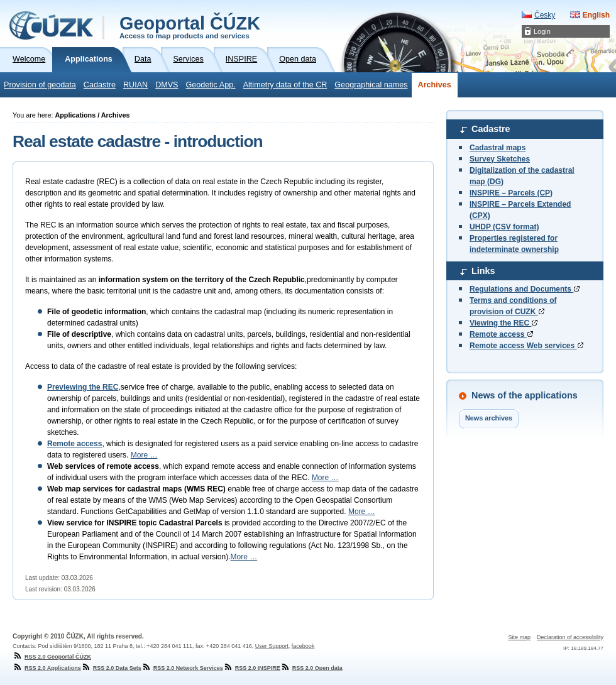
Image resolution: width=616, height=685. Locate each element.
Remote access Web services (526, 346)
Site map (519, 637)
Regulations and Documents (525, 289)
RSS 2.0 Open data (311, 668)
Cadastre (100, 85)
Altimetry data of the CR (285, 85)
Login (542, 31)
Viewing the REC (503, 323)
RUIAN (135, 85)
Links (483, 271)
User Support (272, 646)
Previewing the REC (83, 387)
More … (144, 455)
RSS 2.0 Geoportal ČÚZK (52, 657)
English (596, 15)
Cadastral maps (498, 148)
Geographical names (371, 85)
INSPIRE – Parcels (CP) (511, 193)
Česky (545, 15)
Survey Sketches (500, 159)
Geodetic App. (211, 85)
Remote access (501, 334)
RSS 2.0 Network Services (182, 668)
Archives (435, 85)
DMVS (167, 85)
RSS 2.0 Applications (47, 668)
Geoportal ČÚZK (190, 26)
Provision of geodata (40, 85)
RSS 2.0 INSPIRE (252, 668)
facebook (303, 646)
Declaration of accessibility (570, 637)
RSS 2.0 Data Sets (111, 668)
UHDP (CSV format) (504, 227)
